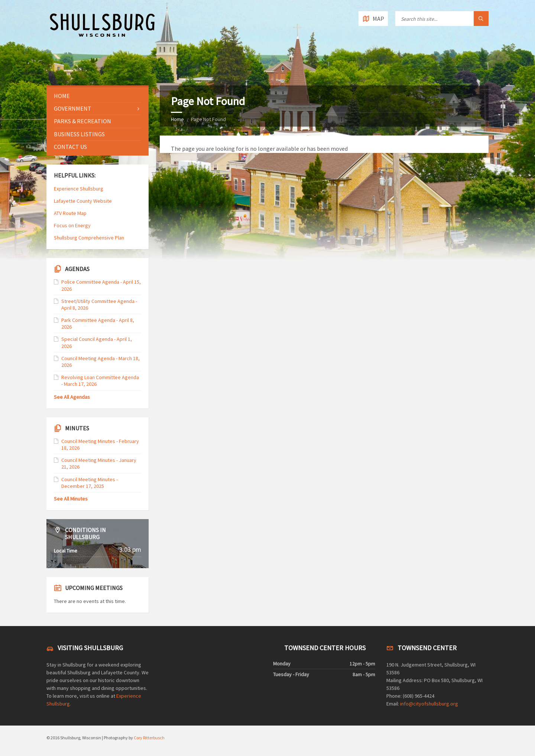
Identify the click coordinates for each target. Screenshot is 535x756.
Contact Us (70, 147)
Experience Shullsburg (79, 189)
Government (73, 108)
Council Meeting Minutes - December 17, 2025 (90, 483)
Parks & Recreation (82, 121)
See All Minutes (71, 499)
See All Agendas (72, 397)
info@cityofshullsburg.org (429, 704)
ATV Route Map (70, 213)
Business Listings (79, 134)
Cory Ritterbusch (149, 738)
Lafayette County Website (83, 201)
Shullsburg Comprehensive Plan (89, 238)
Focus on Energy (72, 225)
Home (177, 119)
